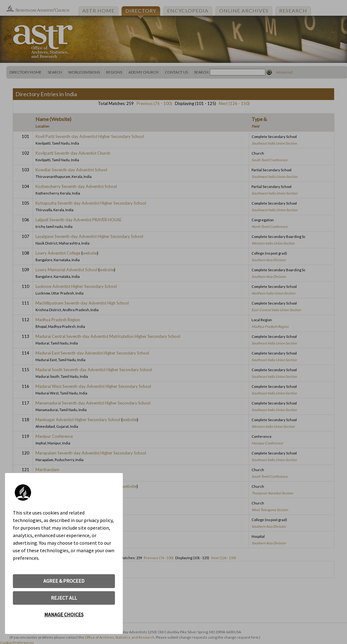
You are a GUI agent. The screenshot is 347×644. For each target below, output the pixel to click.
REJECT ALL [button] (64, 598)
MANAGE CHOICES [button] (64, 614)
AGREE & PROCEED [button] (64, 581)
